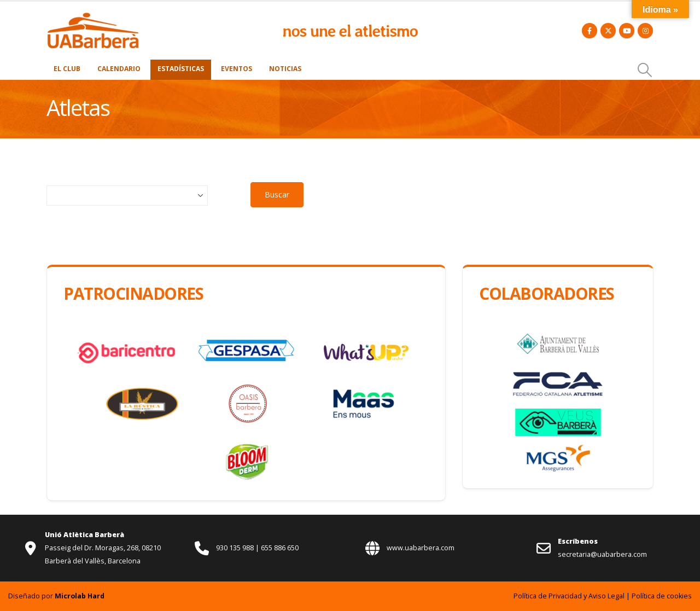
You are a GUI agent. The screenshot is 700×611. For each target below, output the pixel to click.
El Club (67, 69)
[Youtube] (627, 31)
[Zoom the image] (93, 18)
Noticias (285, 69)
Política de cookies (662, 596)
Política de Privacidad (548, 596)
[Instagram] (645, 31)
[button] (645, 70)
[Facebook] (590, 31)
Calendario (119, 69)
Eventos (237, 69)
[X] (608, 31)
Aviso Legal (606, 596)
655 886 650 (280, 548)
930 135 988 (236, 548)
